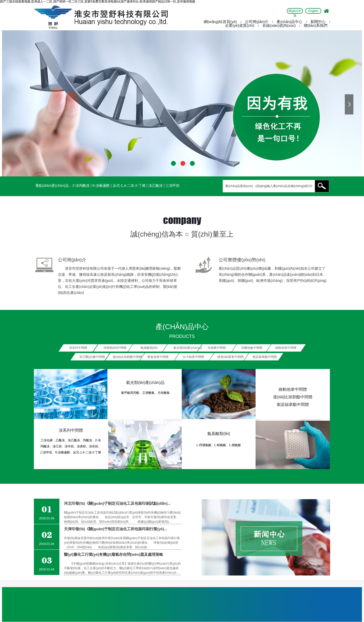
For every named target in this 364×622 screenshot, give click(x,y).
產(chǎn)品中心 (289, 22)
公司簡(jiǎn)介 (257, 22)
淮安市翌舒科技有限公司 (84, 268)
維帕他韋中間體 (293, 389)
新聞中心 (318, 22)
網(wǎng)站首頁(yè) (220, 22)
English (313, 11)
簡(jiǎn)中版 (295, 11)
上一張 (14, 104)
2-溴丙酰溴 (81, 186)
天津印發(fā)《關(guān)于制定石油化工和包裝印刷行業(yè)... (116, 529)
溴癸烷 (94, 446)
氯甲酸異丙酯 (130, 393)
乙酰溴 (60, 440)
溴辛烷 (69, 446)
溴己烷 (57, 446)
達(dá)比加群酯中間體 (293, 397)
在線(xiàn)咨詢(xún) (279, 25)
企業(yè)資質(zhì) (240, 25)
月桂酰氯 (164, 393)
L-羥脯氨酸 (204, 445)
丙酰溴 (87, 440)
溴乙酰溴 (155, 186)
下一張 (350, 104)
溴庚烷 (81, 446)
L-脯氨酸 (235, 445)
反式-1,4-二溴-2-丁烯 (129, 186)
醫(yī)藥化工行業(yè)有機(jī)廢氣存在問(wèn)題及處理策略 (113, 554)
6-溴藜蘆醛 (101, 186)
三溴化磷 (47, 440)
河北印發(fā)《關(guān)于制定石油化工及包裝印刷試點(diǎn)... (117, 503)
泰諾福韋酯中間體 (293, 405)
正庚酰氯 (148, 393)
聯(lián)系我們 (316, 25)
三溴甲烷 (172, 186)
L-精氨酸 (220, 445)
